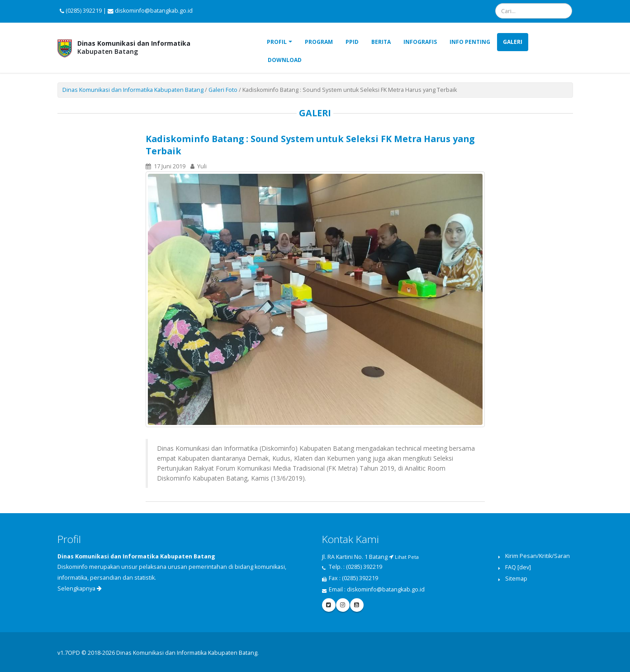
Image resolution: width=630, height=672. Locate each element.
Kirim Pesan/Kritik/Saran (538, 556)
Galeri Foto (223, 90)
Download (285, 60)
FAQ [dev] (518, 567)
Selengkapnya (80, 589)
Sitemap (516, 579)
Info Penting (470, 42)
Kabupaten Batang (134, 47)
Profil (277, 42)
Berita (381, 42)
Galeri (513, 42)
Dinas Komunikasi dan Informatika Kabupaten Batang (133, 90)
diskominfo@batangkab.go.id (386, 589)
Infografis (420, 42)
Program (319, 42)
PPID (352, 42)
